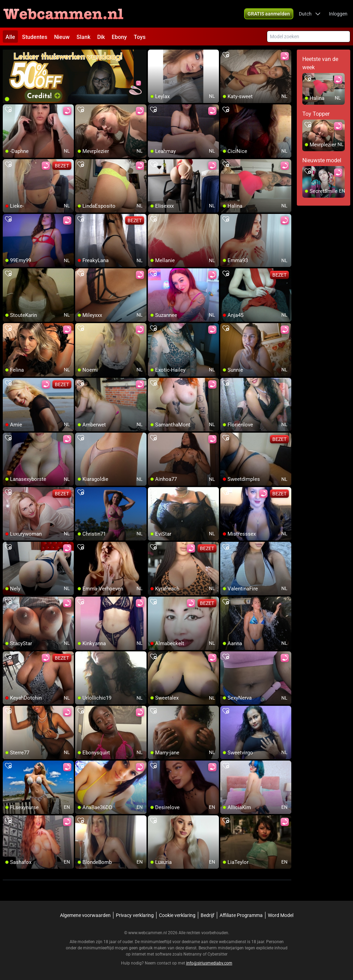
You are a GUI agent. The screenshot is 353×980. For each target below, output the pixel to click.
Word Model (281, 915)
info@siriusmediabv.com (209, 963)
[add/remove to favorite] (153, 55)
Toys (140, 37)
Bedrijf (208, 915)
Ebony (119, 37)
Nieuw (62, 37)
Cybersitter (218, 954)
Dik (101, 37)
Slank (83, 37)
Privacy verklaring (135, 915)
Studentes (35, 37)
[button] (310, 14)
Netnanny (193, 954)
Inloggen (338, 14)
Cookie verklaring (177, 915)
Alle (10, 37)
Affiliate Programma (241, 915)
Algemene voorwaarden (85, 915)
